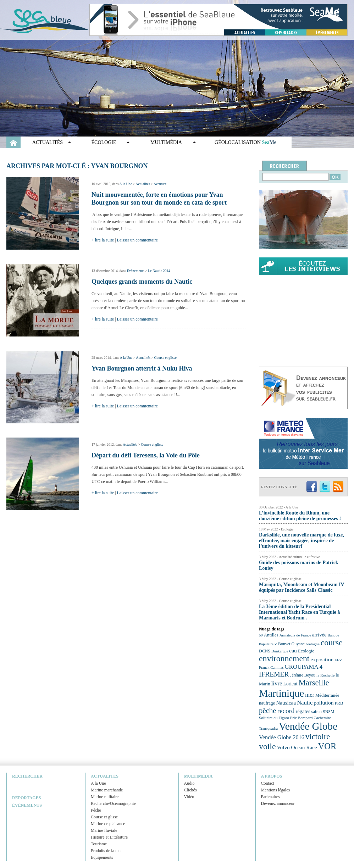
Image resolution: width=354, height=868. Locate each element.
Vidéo (189, 797)
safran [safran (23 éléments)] (317, 712)
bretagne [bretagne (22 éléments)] (313, 644)
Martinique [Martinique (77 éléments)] (281, 693)
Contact (268, 783)
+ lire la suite (103, 240)
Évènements (136, 271)
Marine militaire (105, 797)
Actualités (48, 142)
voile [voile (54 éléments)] (267, 746)
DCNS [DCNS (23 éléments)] (265, 651)
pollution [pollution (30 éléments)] (323, 703)
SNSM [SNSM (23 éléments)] (329, 712)
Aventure (160, 184)
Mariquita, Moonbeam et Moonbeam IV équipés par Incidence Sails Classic (302, 587)
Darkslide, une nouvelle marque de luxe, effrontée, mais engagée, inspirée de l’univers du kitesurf (302, 541)
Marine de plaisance (108, 824)
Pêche (96, 810)
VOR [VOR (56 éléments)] (327, 746)
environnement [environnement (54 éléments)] (284, 658)
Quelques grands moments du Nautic (142, 282)
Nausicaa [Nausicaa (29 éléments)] (286, 703)
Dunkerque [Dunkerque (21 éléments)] (280, 651)
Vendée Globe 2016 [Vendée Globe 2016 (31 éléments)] (282, 738)
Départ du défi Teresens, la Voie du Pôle (146, 455)
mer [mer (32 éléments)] (310, 695)
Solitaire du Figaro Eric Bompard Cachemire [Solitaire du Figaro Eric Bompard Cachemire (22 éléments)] (295, 718)
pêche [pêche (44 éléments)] (268, 711)
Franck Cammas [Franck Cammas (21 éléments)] (271, 667)
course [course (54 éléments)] (332, 642)
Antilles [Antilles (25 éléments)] (271, 635)
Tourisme (99, 844)
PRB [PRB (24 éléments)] (339, 703)
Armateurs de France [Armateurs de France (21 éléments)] (295, 635)
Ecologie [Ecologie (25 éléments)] (306, 651)
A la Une (126, 184)
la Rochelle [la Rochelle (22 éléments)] (325, 675)
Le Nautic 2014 (159, 271)
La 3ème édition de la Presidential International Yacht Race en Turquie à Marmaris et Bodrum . (299, 612)
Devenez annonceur (278, 803)
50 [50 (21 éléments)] (261, 635)
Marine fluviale (104, 830)
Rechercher (27, 776)
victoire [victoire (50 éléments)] (318, 737)
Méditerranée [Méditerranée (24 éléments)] (327, 695)
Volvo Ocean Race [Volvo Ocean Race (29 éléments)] (297, 747)
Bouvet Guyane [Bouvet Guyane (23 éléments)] (291, 644)
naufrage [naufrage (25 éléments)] (267, 703)
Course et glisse (165, 358)
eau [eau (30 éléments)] (293, 650)
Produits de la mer (106, 851)
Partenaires (270, 797)
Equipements (102, 857)
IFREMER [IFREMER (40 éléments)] (274, 674)
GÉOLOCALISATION (245, 142)
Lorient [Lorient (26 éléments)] (291, 684)
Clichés (190, 790)
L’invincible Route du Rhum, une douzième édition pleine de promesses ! (300, 516)
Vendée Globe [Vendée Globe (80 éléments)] (308, 726)
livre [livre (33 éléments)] (277, 683)
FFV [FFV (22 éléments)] (338, 660)
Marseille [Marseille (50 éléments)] (314, 683)
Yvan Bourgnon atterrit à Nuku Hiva (142, 368)
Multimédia (166, 142)
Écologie (104, 142)
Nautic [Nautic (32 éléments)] (305, 703)
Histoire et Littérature (109, 837)
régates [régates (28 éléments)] (303, 711)
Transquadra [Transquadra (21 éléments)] (268, 728)
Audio (189, 783)
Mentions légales (276, 790)
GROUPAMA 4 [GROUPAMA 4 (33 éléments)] (304, 667)
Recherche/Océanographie (113, 803)
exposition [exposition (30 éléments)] (322, 659)
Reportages (26, 798)
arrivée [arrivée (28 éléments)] (319, 635)
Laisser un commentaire (137, 240)
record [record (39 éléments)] (286, 711)
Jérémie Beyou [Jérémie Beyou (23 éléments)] (303, 675)
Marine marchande (107, 790)
